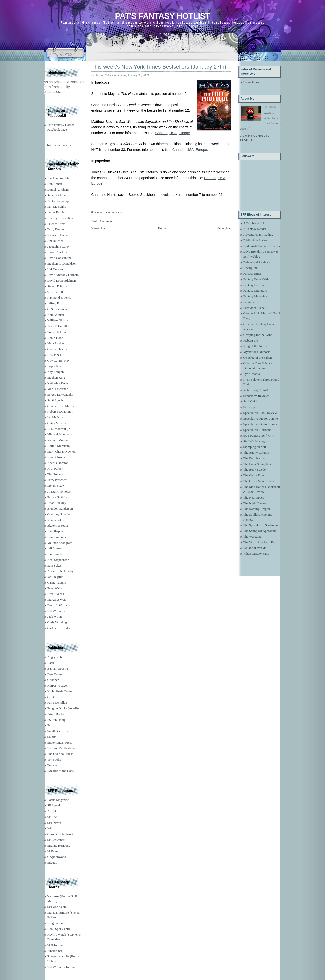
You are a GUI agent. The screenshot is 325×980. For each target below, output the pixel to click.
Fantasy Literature (255, 291)
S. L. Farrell (55, 292)
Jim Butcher (55, 241)
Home (162, 228)
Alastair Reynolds (59, 491)
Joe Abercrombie (58, 178)
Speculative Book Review (260, 413)
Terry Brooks (56, 229)
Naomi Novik (56, 457)
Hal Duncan (55, 269)
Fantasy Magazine (255, 296)
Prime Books (56, 714)
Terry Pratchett (57, 480)
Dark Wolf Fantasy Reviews (262, 246)
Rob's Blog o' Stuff (256, 390)
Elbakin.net (55, 951)
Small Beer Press (58, 731)
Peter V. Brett (56, 224)
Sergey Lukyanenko (60, 394)
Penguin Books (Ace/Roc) (64, 708)
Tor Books (54, 760)
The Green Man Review (259, 481)
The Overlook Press (60, 754)
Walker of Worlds (255, 548)
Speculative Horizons (257, 430)
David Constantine (59, 258)
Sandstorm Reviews (256, 396)
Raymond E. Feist (59, 298)
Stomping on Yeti (255, 447)
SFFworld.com (57, 907)
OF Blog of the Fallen (258, 357)
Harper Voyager (58, 685)
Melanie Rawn (57, 486)
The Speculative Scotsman (261, 525)
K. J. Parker (55, 469)
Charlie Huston (57, 349)
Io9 (49, 828)
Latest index (251, 82)
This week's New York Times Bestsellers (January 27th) (159, 67)
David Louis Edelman (62, 281)
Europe (184, 133)
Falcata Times (253, 274)
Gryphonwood (57, 857)
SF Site (52, 817)
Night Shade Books (60, 691)
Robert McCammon (60, 412)
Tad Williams (56, 611)
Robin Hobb (55, 338)
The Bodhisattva (254, 458)
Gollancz (53, 680)
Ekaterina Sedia (58, 525)
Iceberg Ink (251, 340)
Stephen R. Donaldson (62, 264)
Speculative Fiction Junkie (261, 419)
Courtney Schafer (59, 514)
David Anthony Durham (63, 275)
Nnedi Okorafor (58, 463)
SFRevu (53, 851)
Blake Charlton (57, 252)
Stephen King (56, 377)
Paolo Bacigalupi (58, 201)
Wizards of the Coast (61, 771)
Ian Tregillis (55, 577)
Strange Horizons (59, 845)
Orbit (51, 697)
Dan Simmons (57, 537)
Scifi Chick (251, 401)
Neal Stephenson (58, 560)
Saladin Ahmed (57, 195)
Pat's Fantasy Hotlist (162, 16)
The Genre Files (254, 475)
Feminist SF (251, 302)
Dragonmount (56, 923)
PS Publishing (56, 720)
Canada (161, 133)
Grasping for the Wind (258, 335)
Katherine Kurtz (58, 383)
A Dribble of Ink (254, 223)
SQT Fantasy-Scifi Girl (259, 436)
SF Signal (54, 805)
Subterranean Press (60, 743)
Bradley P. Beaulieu (60, 218)
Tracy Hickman (57, 332)
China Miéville (57, 423)
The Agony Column (256, 453)
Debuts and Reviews (257, 262)
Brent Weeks (56, 594)
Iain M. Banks (57, 206)
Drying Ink (251, 268)
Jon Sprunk (55, 554)
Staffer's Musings (255, 441)
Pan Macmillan (57, 702)
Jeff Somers (55, 548)
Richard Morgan (58, 440)
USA (173, 133)
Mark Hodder (56, 343)
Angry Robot (56, 657)
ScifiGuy (249, 407)
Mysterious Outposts (257, 352)
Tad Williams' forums (61, 967)
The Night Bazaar (255, 503)
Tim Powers (55, 474)
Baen (51, 663)
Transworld (55, 765)
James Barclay (57, 212)
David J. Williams (59, 605)
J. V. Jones (54, 355)
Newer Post (99, 228)
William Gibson (58, 320)
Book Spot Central (59, 929)
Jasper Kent (55, 366)
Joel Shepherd (56, 531)
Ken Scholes (55, 520)
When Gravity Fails (256, 553)
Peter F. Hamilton (59, 326)
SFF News (54, 823)
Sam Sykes (54, 565)
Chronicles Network (60, 834)
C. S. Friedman (57, 309)
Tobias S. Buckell (59, 235)
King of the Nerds (255, 346)
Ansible (52, 811)
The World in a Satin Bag (260, 542)
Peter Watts (55, 588)
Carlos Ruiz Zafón (59, 628)
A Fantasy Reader (255, 229)
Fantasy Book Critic (257, 279)
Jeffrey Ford (55, 303)
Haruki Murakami (59, 446)
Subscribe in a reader (57, 145)
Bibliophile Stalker (256, 240)
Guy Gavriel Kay (59, 360)
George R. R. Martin (61, 406)
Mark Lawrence (58, 389)
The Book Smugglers (257, 464)
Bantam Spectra (58, 668)
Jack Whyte (55, 617)
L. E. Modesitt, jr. (59, 429)
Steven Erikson (57, 286)
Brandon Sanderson (60, 508)
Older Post (224, 228)
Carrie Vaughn (57, 583)
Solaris (52, 737)
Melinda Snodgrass (60, 543)
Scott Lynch (55, 400)
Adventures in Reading (258, 234)
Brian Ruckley (57, 503)
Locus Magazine (58, 800)
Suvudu (52, 862)
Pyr (50, 725)
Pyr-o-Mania (252, 374)
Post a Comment (102, 221)
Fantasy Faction (254, 285)
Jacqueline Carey (58, 247)
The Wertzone (253, 536)
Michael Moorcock (60, 434)
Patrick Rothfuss (58, 497)
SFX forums (55, 945)
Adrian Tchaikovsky (60, 571)
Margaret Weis (57, 600)
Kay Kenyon (56, 372)
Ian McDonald (57, 417)
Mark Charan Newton (61, 452)
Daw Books (55, 674)
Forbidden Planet (255, 308)
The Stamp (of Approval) (260, 531)
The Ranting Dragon (257, 509)
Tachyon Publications (61, 748)
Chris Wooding (57, 622)
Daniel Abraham (58, 189)
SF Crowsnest (56, 840)
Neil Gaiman (56, 315)
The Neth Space (254, 497)
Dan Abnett (55, 184)
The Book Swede (255, 470)
